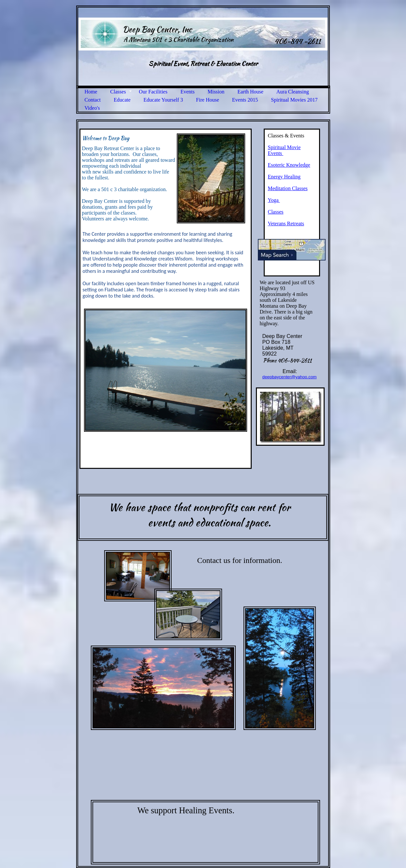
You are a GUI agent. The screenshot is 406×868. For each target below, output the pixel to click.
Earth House (250, 92)
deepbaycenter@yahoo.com (290, 377)
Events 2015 (245, 100)
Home (91, 92)
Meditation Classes (288, 188)
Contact (93, 100)
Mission (216, 92)
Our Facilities (153, 92)
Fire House (208, 100)
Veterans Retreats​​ (286, 224)
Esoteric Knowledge (289, 165)
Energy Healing (284, 177)
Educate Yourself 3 (163, 100)
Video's (92, 108)
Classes (118, 92)
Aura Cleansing (293, 92)
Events (188, 92)
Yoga (274, 200)
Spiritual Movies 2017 (294, 100)
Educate (122, 100)
